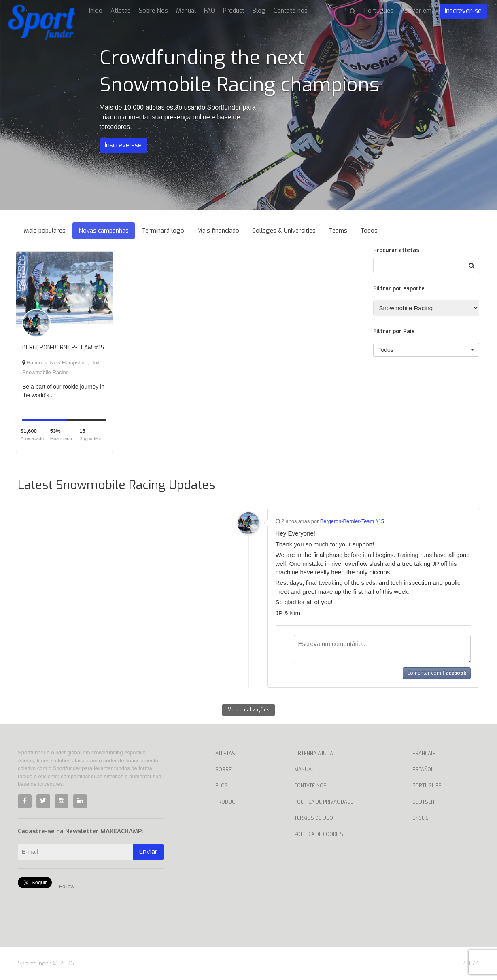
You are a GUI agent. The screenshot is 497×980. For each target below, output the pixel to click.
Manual (186, 11)
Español (423, 770)
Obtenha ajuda (314, 754)
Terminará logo (163, 231)
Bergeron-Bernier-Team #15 (352, 521)
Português (427, 786)
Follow (67, 886)
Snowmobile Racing (46, 372)
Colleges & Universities (284, 231)
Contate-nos (291, 11)
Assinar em (416, 11)
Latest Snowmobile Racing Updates (116, 485)
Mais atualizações (248, 710)
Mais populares (45, 231)
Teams (338, 231)
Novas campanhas (104, 231)
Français (424, 754)
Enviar (148, 852)
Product (234, 11)
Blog (259, 11)
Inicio (96, 11)
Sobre (223, 770)
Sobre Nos (153, 11)
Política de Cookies (319, 834)
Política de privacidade (324, 802)
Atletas (121, 11)
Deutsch (423, 802)
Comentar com (437, 673)
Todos (369, 231)
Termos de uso (314, 818)
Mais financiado (218, 231)
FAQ (209, 11)
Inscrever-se (463, 11)
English (422, 818)
